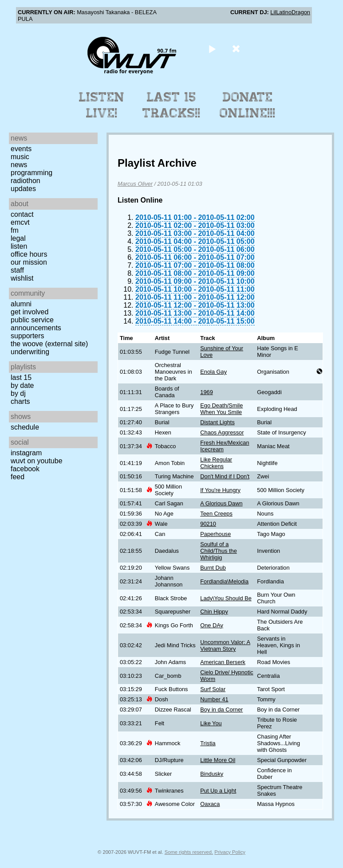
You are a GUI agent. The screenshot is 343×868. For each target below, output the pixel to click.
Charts (20, 401)
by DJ (18, 393)
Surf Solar (213, 689)
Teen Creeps (216, 514)
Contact (22, 214)
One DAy (212, 625)
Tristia (208, 743)
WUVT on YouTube (37, 461)
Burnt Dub (213, 568)
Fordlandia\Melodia (224, 581)
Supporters (28, 336)
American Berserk (223, 662)
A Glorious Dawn (221, 503)
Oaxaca (210, 804)
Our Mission (29, 262)
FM (15, 230)
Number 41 (214, 699)
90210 (208, 524)
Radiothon (26, 181)
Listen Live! (102, 105)
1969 (206, 392)
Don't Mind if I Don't (225, 476)
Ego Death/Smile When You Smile (221, 409)
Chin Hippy (214, 612)
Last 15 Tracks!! (171, 105)
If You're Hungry (220, 490)
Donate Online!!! (248, 105)
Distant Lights (217, 422)
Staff (17, 270)
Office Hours (29, 254)
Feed (18, 477)
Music (20, 157)
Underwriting (30, 352)
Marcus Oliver (135, 184)
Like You (211, 723)
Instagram (26, 453)
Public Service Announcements (36, 324)
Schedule (25, 427)
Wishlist (22, 278)
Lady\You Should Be (226, 598)
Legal (18, 238)
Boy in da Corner (221, 710)
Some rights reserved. (189, 852)
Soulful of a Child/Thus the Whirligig (219, 551)
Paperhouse (215, 534)
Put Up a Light (218, 791)
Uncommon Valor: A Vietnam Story (225, 645)
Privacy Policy (230, 852)
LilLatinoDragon (290, 12)
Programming (32, 173)
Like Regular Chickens (216, 463)
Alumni (21, 304)
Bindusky (212, 774)
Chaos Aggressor (222, 432)
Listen (19, 246)
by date (22, 385)
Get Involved (30, 312)
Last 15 (21, 377)
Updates (23, 189)
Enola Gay (213, 372)
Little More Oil (218, 760)
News (19, 165)
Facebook (25, 469)
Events (21, 149)
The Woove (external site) (49, 344)
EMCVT (20, 222)
